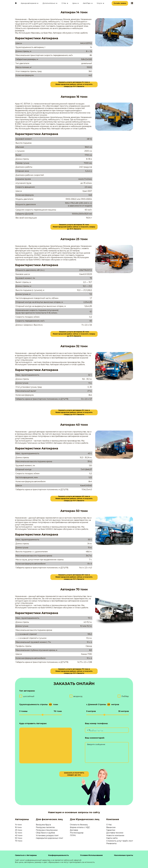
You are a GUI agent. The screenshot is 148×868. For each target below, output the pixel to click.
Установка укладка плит (47, 835)
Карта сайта (112, 838)
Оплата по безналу (79, 825)
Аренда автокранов (29, 3)
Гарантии (111, 830)
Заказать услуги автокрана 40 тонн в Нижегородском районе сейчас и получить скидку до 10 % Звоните (74, 499)
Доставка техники (115, 833)
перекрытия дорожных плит (49, 838)
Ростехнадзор (77, 833)
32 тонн (19, 833)
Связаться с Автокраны (26, 855)
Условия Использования (91, 855)
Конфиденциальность (58, 855)
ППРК (73, 835)
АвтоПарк (87, 3)
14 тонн (18, 825)
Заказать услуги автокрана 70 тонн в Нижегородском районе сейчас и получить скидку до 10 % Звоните (74, 671)
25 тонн (19, 830)
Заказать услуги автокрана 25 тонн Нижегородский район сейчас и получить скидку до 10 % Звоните (74, 334)
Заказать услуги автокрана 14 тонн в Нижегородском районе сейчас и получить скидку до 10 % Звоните (74, 84)
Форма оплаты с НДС (80, 827)
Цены (75, 3)
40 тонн (19, 835)
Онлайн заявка (120, 3)
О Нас (64, 3)
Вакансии (111, 827)
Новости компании (115, 835)
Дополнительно (49, 3)
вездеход (78, 696)
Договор (74, 830)
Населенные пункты (124, 855)
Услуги (99, 3)
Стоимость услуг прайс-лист (120, 841)
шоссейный (29, 696)
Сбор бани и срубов (45, 833)
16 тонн (18, 827)
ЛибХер (125, 696)
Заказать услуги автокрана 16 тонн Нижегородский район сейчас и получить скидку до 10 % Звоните (74, 227)
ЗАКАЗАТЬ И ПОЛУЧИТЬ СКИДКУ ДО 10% (74, 774)
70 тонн (19, 841)
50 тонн (19, 838)
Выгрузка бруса (43, 825)
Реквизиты (111, 843)
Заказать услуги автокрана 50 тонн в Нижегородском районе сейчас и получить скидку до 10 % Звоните (74, 577)
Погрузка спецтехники (47, 830)
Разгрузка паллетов (45, 827)
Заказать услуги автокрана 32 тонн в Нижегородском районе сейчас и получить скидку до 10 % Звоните (74, 412)
